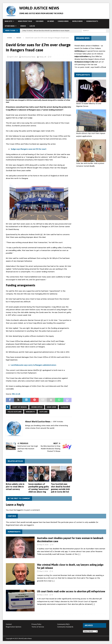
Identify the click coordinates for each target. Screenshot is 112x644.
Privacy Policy (36, 624)
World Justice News (28, 57)
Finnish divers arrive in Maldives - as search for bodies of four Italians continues (89, 48)
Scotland (43, 412)
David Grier (51, 407)
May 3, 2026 (44, 571)
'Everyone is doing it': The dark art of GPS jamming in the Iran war (89, 63)
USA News (40, 21)
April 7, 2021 (14, 57)
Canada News (63, 21)
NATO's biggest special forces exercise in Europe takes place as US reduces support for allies (90, 54)
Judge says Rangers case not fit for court (29, 149)
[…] (79, 554)
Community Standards (65, 627)
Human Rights (92, 21)
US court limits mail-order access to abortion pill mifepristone (71, 591)
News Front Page (25, 21)
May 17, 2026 (44, 545)
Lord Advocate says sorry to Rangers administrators (34, 365)
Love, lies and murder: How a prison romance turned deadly (90, 165)
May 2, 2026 (44, 595)
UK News (51, 21)
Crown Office (37, 407)
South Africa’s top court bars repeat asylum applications (91, 135)
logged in (20, 510)
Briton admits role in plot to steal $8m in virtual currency (15, 487)
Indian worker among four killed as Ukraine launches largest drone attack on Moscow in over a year (90, 59)
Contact (9, 624)
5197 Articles (58, 422)
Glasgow (64, 407)
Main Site (8, 21)
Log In (32, 26)
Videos (23, 26)
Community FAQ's (63, 624)
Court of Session (19, 407)
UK (45, 57)
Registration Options (14, 627)
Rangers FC (30, 412)
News (42, 57)
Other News (10, 26)
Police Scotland (15, 412)
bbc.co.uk (16, 394)
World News (77, 21)
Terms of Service (38, 627)
